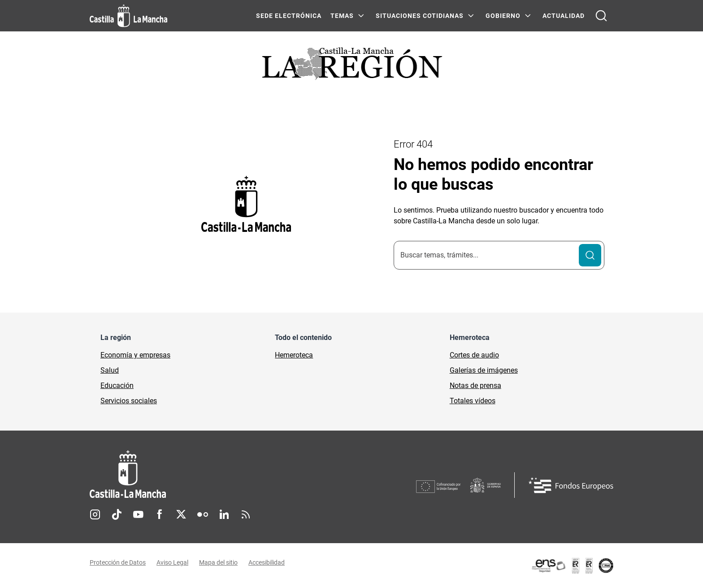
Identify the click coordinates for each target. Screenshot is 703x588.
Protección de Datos (118, 562)
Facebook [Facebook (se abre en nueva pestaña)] (160, 514)
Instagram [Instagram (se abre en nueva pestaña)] (95, 514)
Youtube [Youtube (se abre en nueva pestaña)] (138, 514)
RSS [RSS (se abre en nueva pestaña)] (246, 514)
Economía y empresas (135, 355)
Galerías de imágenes (484, 370)
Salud (110, 370)
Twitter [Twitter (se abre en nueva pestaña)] (181, 514)
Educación (117, 385)
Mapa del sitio (218, 562)
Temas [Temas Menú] (342, 16)
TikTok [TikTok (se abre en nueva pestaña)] (117, 514)
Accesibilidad (267, 562)
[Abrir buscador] (601, 16)
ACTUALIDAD (564, 16)
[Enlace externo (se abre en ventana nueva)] (572, 566)
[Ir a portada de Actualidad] (351, 66)
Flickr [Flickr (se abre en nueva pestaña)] (203, 514)
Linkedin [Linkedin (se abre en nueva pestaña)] (224, 514)
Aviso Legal (172, 562)
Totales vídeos (473, 401)
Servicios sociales (129, 401)
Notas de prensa (475, 385)
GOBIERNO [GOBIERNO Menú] (503, 16)
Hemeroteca (294, 355)
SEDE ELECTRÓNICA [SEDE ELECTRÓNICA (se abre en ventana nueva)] (289, 16)
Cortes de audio (474, 355)
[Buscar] (590, 255)
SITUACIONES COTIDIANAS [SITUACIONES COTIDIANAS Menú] (420, 16)
